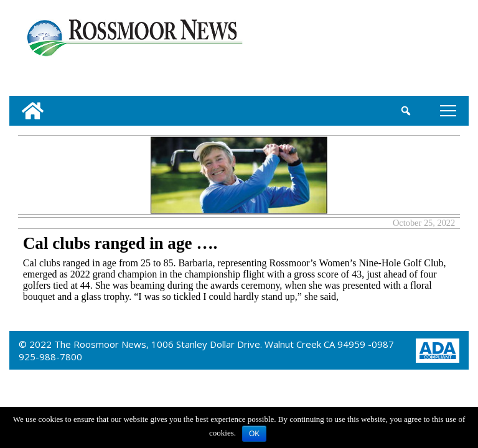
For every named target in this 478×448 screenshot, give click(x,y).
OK (254, 434)
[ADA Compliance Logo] (438, 349)
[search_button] (406, 111)
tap (448, 110)
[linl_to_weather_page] (426, 50)
